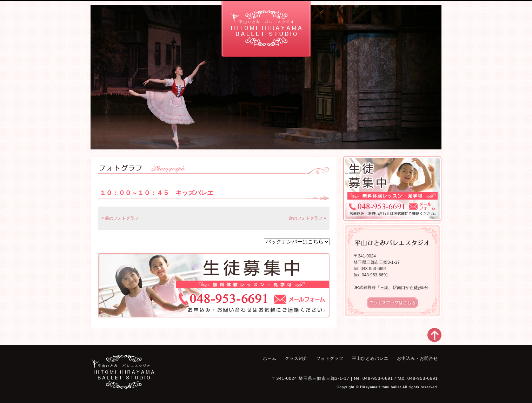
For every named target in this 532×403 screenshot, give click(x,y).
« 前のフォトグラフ (120, 218)
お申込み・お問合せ (387, 14)
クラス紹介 (141, 14)
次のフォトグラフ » (307, 218)
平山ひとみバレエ (338, 14)
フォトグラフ (192, 14)
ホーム (102, 14)
